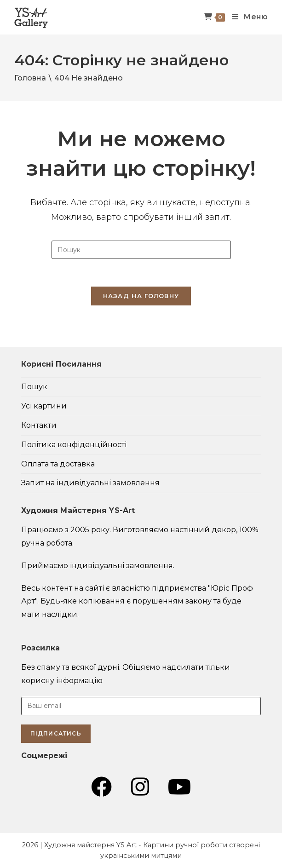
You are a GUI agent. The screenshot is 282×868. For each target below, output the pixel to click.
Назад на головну (141, 296)
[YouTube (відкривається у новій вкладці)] (179, 787)
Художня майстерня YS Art (90, 845)
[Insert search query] (141, 250)
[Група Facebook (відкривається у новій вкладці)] (101, 787)
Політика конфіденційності (74, 445)
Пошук (34, 387)
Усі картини (44, 406)
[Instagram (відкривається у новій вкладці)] (140, 787)
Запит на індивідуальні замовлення (90, 483)
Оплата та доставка (58, 464)
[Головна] (30, 78)
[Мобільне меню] (247, 17)
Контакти (39, 425)
